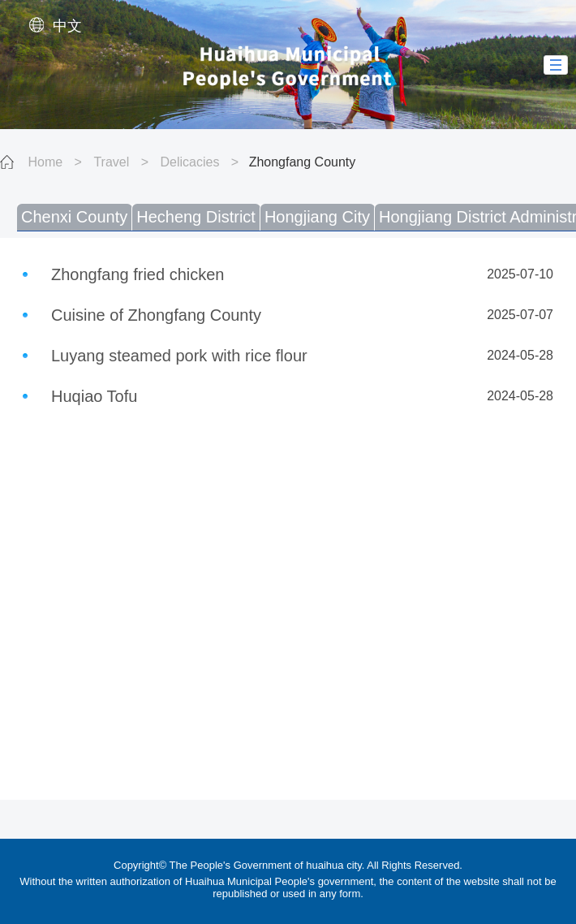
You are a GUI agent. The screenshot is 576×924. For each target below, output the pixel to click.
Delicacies (189, 162)
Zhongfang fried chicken (138, 274)
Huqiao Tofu (94, 396)
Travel (111, 162)
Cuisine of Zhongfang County (156, 315)
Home (45, 162)
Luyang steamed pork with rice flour (179, 356)
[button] (556, 65)
